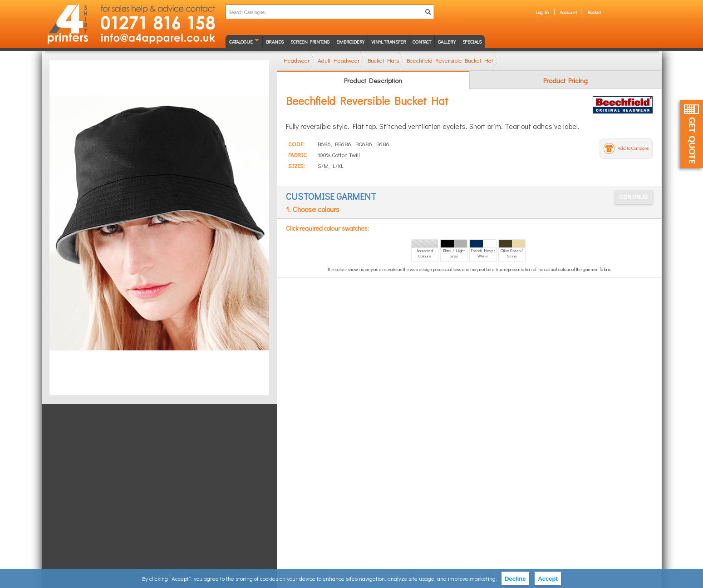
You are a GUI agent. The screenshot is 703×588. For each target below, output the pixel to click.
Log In (542, 12)
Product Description (373, 80)
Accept (548, 579)
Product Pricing (565, 80)
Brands (275, 42)
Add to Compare (633, 148)
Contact (422, 42)
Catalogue (241, 42)
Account (568, 12)
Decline (515, 579)
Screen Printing (310, 42)
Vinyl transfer (388, 42)
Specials (472, 42)
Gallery (447, 42)
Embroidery (350, 42)
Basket (594, 12)
